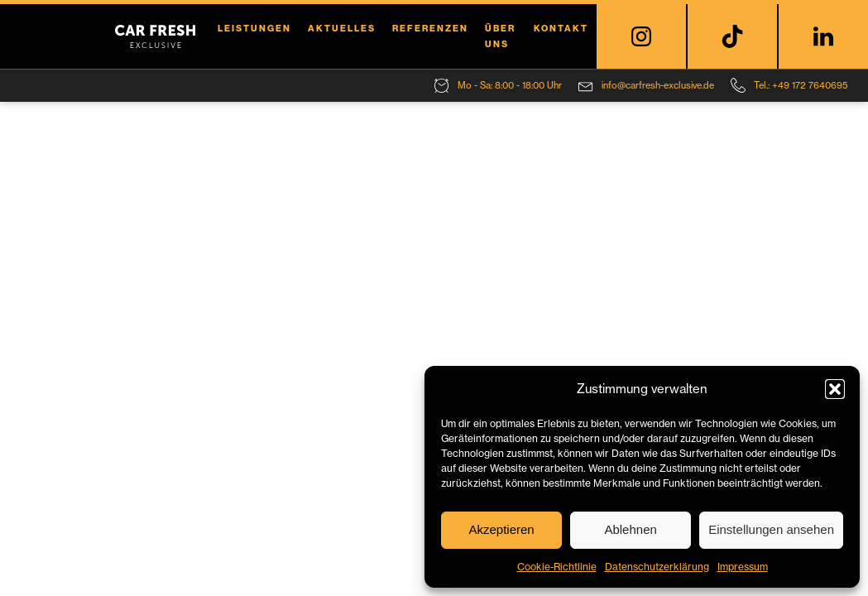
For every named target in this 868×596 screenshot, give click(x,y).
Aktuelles (342, 28)
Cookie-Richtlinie (557, 567)
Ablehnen (630, 529)
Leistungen (254, 28)
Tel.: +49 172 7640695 (801, 85)
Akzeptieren (501, 529)
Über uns (500, 36)
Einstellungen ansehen (771, 529)
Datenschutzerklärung (657, 567)
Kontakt (561, 28)
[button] (835, 389)
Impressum (743, 567)
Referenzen (430, 28)
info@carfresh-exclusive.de (658, 85)
